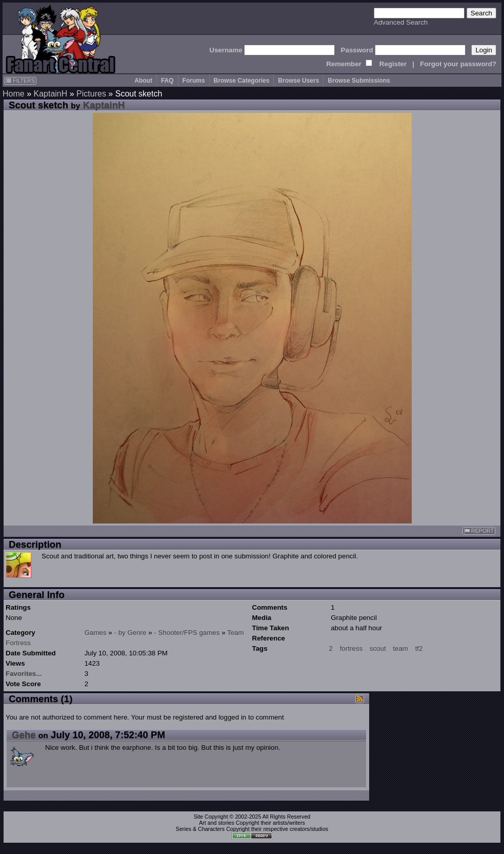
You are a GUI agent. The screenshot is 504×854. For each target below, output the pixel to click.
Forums (194, 81)
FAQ (167, 81)
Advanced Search (401, 22)
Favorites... (24, 674)
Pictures (91, 94)
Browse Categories (242, 81)
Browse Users (298, 81)
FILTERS (20, 81)
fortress (351, 648)
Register (393, 64)
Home (14, 94)
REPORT (479, 531)
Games (96, 633)
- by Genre (130, 633)
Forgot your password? (458, 64)
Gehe (24, 735)
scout (378, 648)
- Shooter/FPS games (187, 633)
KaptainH (50, 94)
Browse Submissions (359, 81)
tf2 (419, 648)
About (143, 81)
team (400, 648)
